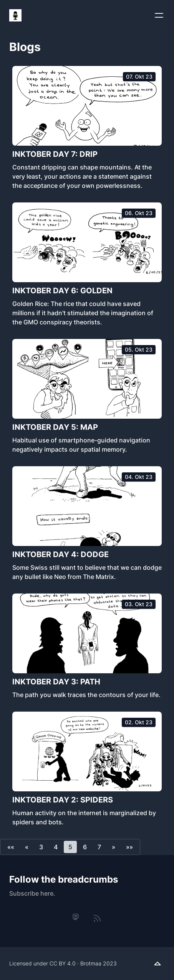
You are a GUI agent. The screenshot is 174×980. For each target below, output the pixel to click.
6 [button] (85, 847)
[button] (11, 847)
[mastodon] (76, 917)
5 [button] (70, 847)
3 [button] (41, 847)
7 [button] (99, 847)
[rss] (97, 918)
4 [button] (56, 847)
